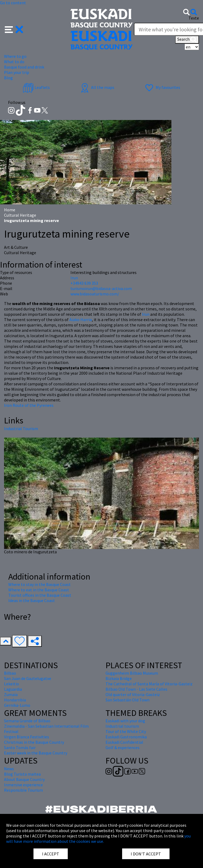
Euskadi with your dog (125, 721)
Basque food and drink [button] (24, 67)
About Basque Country (24, 779)
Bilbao (10, 673)
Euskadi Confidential (124, 742)
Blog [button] (8, 78)
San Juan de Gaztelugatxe (28, 678)
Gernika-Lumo (17, 705)
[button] (14, 29)
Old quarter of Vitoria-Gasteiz (133, 694)
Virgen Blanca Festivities (27, 737)
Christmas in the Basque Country (34, 742)
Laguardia (13, 689)
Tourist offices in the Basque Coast (40, 595)
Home (10, 210)
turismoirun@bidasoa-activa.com (101, 288)
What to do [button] (14, 62)
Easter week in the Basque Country (36, 753)
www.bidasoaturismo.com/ (95, 294)
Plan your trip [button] (17, 72)
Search (187, 40)
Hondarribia (15, 700)
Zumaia (11, 694)
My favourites (162, 87)
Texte (194, 18)
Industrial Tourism (21, 429)
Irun (146, 314)
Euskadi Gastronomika (126, 737)
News (9, 769)
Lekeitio (12, 684)
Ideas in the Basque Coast (32, 600)
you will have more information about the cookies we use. (98, 839)
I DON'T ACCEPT (146, 854)
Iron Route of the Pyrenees (29, 405)
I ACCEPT (51, 854)
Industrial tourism (122, 726)
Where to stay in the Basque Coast (40, 584)
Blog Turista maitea (22, 774)
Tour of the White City (126, 731)
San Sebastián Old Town (127, 700)
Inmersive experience (23, 785)
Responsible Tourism (23, 790)
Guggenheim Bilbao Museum (132, 673)
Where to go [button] (15, 56)
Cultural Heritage (20, 215)
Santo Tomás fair (20, 747)
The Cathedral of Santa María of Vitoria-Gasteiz (149, 684)
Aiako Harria (81, 320)
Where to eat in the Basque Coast (39, 590)
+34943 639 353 (84, 283)
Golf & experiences (123, 747)
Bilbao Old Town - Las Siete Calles (136, 689)
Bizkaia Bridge (119, 678)
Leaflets (36, 87)
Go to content (13, 3)
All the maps (97, 87)
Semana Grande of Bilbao (27, 721)
